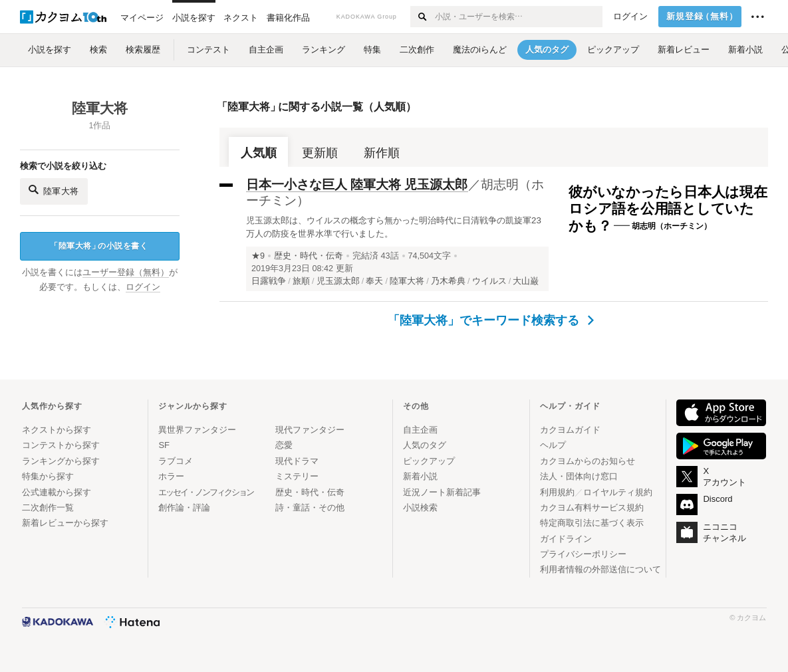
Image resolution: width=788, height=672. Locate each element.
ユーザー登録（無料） (126, 273)
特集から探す (48, 476)
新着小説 (420, 476)
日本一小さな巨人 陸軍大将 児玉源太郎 (357, 184)
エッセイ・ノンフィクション (206, 492)
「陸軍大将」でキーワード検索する (491, 320)
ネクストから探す (57, 430)
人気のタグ (425, 445)
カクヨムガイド (570, 430)
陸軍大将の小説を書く (99, 246)
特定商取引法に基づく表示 (592, 523)
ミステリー (297, 476)
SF (164, 445)
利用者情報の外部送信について (600, 569)
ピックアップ (429, 461)
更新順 (320, 153)
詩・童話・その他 (310, 507)
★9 (258, 256)
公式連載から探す (57, 492)
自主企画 (420, 430)
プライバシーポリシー (583, 554)
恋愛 (284, 445)
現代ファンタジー (310, 430)
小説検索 (420, 507)
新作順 (382, 153)
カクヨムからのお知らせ (588, 461)
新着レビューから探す (65, 523)
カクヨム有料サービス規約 (592, 507)
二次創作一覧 (48, 507)
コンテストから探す (61, 445)
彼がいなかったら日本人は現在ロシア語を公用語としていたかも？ (668, 209)
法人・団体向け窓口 (579, 476)
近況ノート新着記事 (442, 492)
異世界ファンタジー (197, 430)
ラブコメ (176, 461)
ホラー (171, 476)
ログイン (630, 17)
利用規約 (557, 492)
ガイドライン (566, 539)
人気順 (259, 153)
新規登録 (703, 17)
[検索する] (422, 17)
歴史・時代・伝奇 (309, 256)
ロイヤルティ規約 (618, 492)
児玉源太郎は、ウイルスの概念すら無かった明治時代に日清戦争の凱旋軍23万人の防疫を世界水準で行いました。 (394, 227)
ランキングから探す (61, 461)
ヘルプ (553, 445)
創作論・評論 (184, 507)
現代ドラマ (297, 461)
